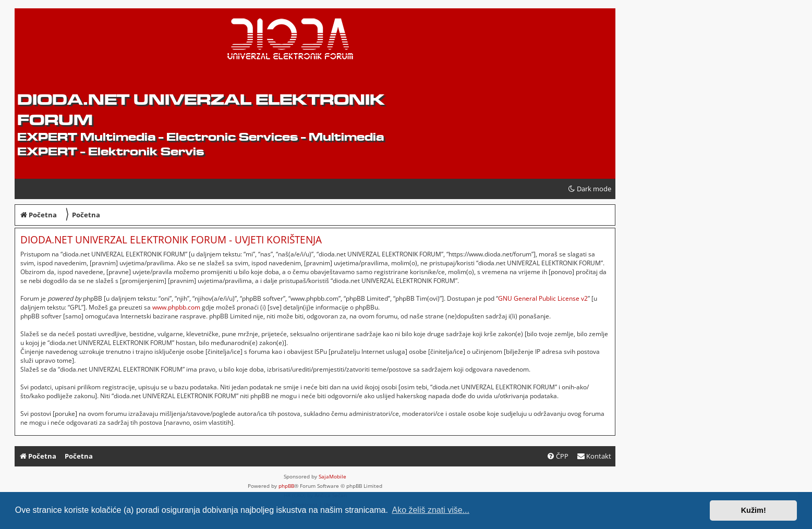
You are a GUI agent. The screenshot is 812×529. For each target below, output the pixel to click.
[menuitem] (594, 456)
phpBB (286, 486)
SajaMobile (332, 476)
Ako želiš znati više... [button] (431, 510)
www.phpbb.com (176, 307)
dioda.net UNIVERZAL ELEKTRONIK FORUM (201, 109)
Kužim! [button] (754, 510)
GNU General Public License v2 (543, 298)
